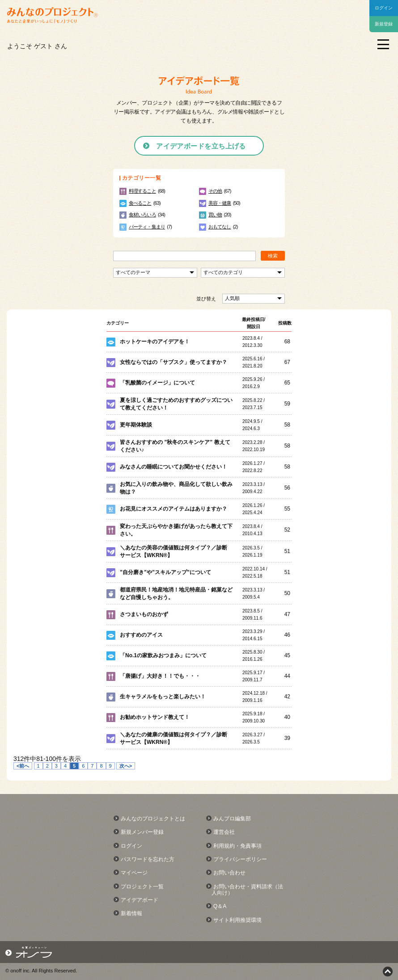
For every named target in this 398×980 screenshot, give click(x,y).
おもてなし (220, 227)
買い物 (215, 215)
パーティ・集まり (147, 227)
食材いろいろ (142, 215)
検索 (273, 256)
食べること (140, 203)
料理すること (142, 191)
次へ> (126, 766)
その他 (215, 191)
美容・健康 (220, 203)
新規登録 (384, 24)
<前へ (23, 766)
